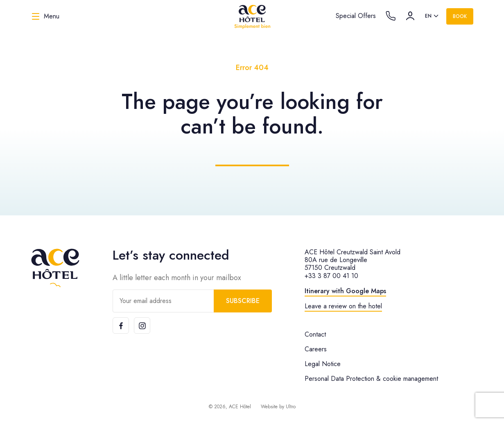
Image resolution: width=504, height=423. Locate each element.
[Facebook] (121, 326)
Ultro (291, 407)
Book (460, 16)
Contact (315, 334)
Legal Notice (323, 364)
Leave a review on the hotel (343, 306)
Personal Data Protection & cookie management (371, 379)
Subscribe (243, 301)
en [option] (428, 16)
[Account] (410, 16)
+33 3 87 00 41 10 (331, 276)
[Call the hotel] (391, 16)
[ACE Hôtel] (252, 16)
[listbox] (432, 16)
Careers (316, 349)
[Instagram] (142, 326)
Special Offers (356, 16)
